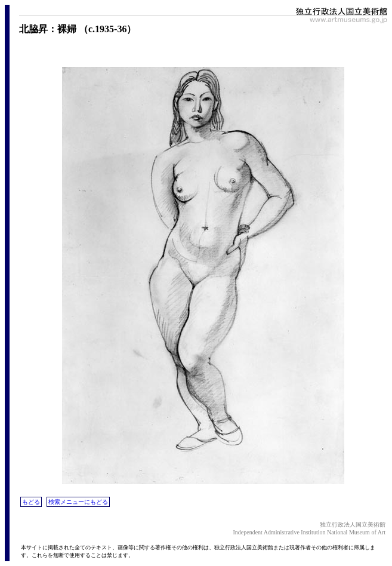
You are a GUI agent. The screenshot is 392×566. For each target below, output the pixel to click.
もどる (31, 502)
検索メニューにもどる (78, 502)
